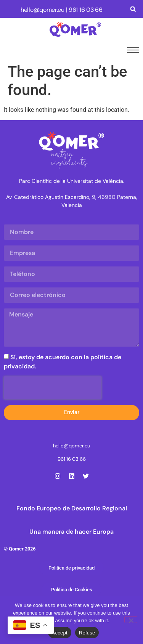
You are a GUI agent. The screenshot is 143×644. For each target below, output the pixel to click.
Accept (60, 633)
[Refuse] (131, 620)
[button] (133, 9)
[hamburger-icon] (132, 50)
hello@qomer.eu (43, 10)
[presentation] (53, 388)
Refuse (87, 633)
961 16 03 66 (85, 10)
